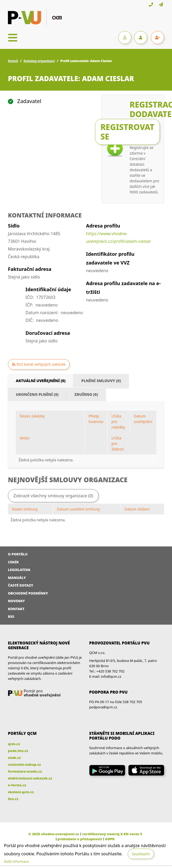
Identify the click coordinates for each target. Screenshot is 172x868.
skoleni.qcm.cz (21, 792)
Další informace (16, 861)
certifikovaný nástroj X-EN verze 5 (112, 834)
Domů (13, 61)
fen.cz (13, 799)
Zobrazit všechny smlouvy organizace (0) (53, 496)
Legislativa (19, 570)
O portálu (18, 554)
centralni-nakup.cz (24, 764)
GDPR (110, 839)
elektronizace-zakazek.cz (30, 778)
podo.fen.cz (18, 751)
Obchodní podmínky (28, 593)
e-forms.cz (17, 785)
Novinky (16, 601)
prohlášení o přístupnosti (80, 839)
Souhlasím (141, 854)
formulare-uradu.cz (25, 771)
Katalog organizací (39, 61)
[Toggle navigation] (13, 38)
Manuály (17, 578)
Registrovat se (127, 132)
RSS (11, 616)
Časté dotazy (21, 585)
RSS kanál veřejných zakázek (41, 364)
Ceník (13, 562)
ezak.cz (14, 758)
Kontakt (16, 609)
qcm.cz (14, 744)
